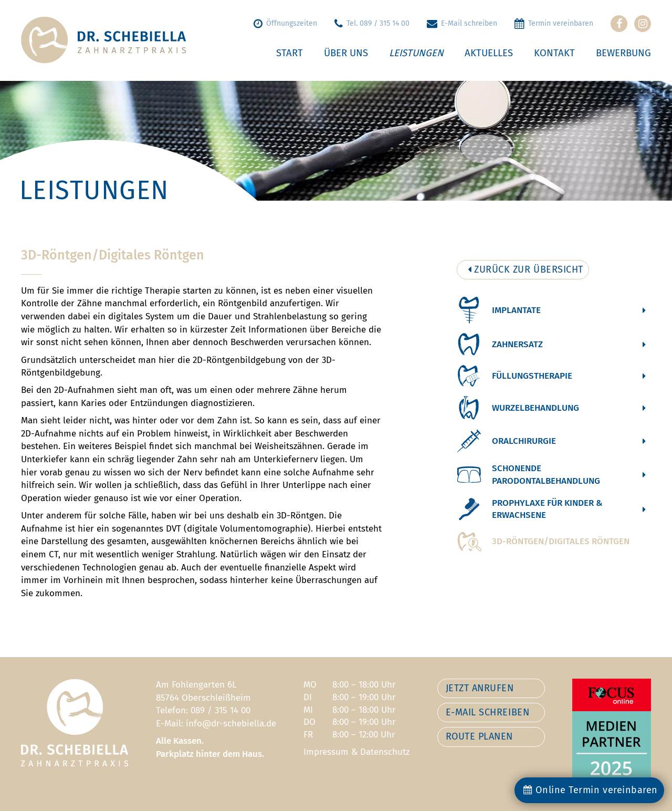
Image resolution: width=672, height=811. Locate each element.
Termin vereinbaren (554, 23)
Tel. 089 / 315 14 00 (372, 23)
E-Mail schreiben (462, 23)
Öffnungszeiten (285, 23)
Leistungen (416, 53)
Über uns (346, 53)
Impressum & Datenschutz (356, 752)
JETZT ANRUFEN (480, 688)
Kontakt (554, 53)
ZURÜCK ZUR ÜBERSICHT (526, 269)
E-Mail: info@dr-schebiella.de (216, 724)
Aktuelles (489, 53)
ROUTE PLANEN (479, 736)
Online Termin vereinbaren (591, 790)
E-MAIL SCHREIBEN (488, 712)
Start (290, 53)
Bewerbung (623, 53)
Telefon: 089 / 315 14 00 (203, 710)
